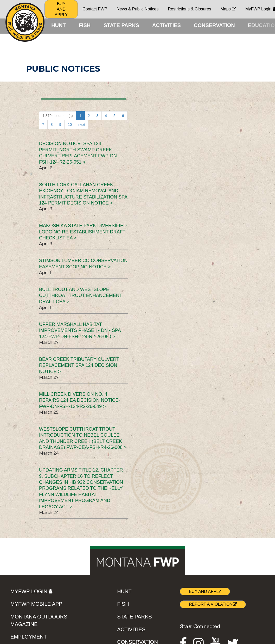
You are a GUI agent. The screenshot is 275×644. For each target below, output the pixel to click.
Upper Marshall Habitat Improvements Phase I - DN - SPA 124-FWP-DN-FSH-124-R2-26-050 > (80, 330)
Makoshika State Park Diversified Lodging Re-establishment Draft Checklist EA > (83, 232)
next (82, 125)
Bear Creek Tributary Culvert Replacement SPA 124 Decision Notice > (79, 365)
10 (70, 125)
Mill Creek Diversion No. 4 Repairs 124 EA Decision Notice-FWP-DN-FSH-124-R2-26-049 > (80, 400)
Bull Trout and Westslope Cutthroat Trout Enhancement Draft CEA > (81, 296)
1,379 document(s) (58, 116)
